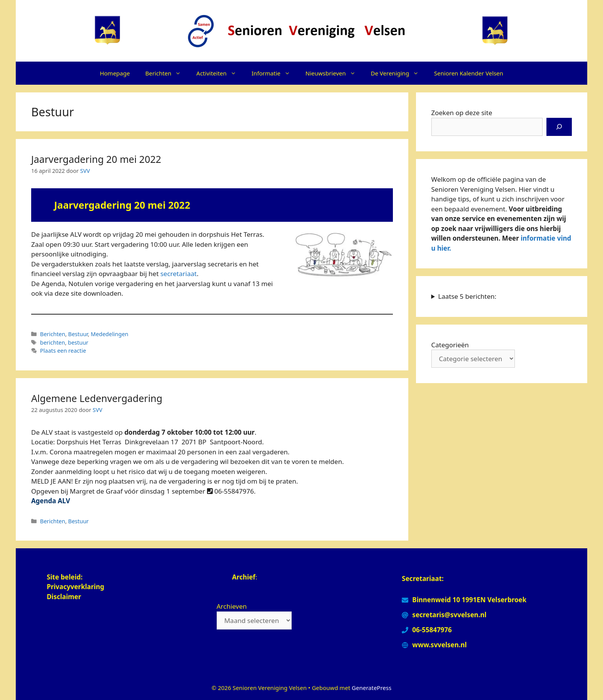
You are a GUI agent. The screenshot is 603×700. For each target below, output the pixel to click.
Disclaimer (64, 597)
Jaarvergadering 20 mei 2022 (96, 159)
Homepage (115, 73)
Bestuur (78, 334)
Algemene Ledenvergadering (97, 398)
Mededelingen (110, 334)
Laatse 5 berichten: (467, 296)
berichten (53, 342)
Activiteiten (220, 73)
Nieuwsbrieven (334, 73)
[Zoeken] (559, 127)
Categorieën (450, 345)
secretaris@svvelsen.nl (449, 615)
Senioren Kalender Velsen (469, 73)
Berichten (167, 73)
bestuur (78, 342)
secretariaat (179, 274)
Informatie (275, 73)
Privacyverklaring (76, 587)
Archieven (232, 606)
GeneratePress (372, 688)
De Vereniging (399, 73)
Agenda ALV (51, 501)
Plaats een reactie (63, 351)
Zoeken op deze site (462, 113)
